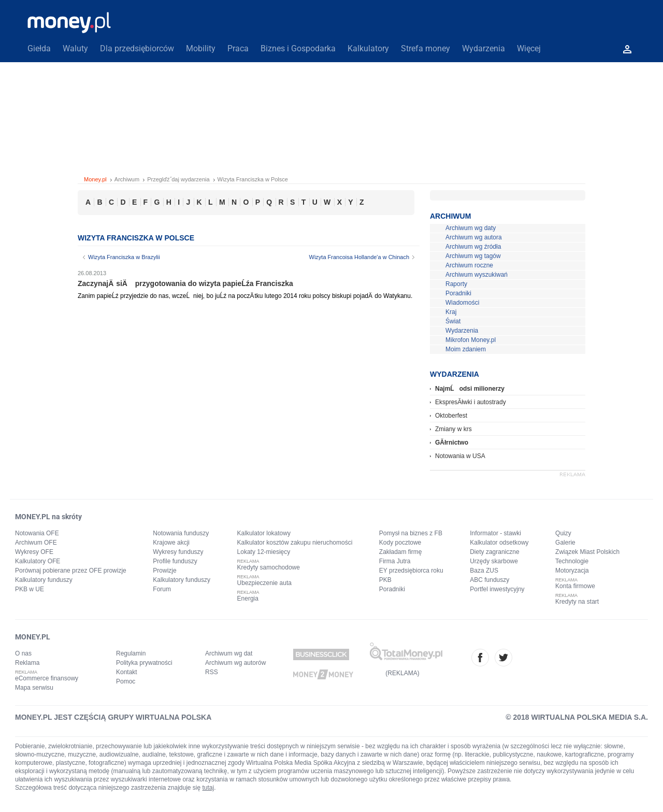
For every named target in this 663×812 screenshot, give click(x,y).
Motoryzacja (572, 571)
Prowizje (164, 571)
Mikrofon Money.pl (471, 340)
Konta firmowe (575, 586)
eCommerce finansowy (47, 678)
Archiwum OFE (36, 543)
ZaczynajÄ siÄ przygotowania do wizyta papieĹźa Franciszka (185, 283)
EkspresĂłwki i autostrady (471, 402)
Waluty (75, 48)
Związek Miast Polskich (587, 552)
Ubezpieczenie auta (264, 583)
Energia (248, 599)
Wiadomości (462, 303)
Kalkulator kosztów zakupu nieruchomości (295, 543)
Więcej (529, 48)
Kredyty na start (577, 602)
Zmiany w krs (453, 429)
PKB (385, 580)
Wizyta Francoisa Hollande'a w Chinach (359, 257)
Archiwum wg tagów (473, 256)
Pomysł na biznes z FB (411, 533)
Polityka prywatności (144, 663)
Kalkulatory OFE (38, 561)
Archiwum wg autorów (235, 663)
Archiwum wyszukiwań (477, 275)
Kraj (451, 312)
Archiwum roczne (469, 265)
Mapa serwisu (34, 688)
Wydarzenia (484, 48)
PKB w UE (30, 589)
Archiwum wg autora (474, 237)
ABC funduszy (489, 580)
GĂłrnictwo (452, 443)
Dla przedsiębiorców (137, 48)
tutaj (208, 788)
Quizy (563, 533)
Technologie (572, 561)
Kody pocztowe (400, 543)
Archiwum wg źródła (473, 247)
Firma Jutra (395, 561)
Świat (453, 321)
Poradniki (458, 293)
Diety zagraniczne (494, 552)
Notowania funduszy (181, 533)
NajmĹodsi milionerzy (470, 389)
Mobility (201, 48)
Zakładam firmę (401, 552)
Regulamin (131, 653)
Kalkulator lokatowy (264, 533)
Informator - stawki (495, 533)
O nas (23, 653)
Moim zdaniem (466, 349)
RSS (212, 672)
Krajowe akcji (171, 543)
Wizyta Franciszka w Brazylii (124, 257)
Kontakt (127, 672)
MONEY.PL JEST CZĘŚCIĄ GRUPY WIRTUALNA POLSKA (113, 717)
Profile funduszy (175, 561)
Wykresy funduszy (178, 552)
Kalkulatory (368, 48)
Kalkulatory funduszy (44, 580)
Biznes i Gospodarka (298, 48)
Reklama (27, 663)
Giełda (39, 48)
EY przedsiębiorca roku (411, 571)
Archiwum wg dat (229, 653)
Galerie (565, 543)
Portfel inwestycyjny (497, 589)
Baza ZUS (484, 571)
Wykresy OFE (34, 552)
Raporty (456, 284)
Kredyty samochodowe (269, 567)
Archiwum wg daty (471, 228)
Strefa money (426, 48)
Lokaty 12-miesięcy (264, 552)
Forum (162, 589)
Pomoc (126, 681)
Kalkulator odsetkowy (499, 543)
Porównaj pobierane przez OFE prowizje (71, 571)
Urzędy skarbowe (494, 561)
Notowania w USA (460, 456)
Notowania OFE (37, 533)
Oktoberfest (451, 416)
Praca (238, 48)
